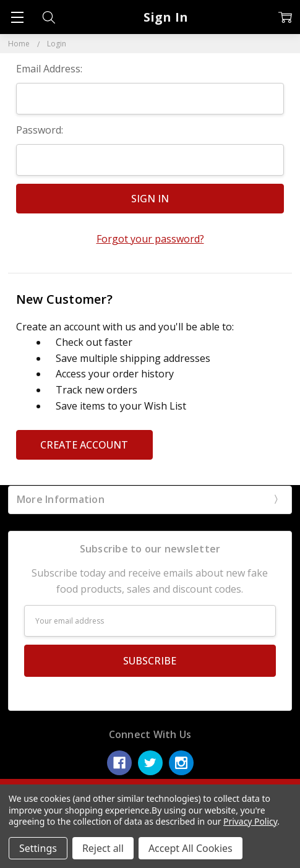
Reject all (103, 848)
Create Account (84, 445)
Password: (40, 130)
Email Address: (49, 69)
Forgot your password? (150, 239)
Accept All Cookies (191, 848)
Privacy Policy (250, 821)
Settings (38, 848)
